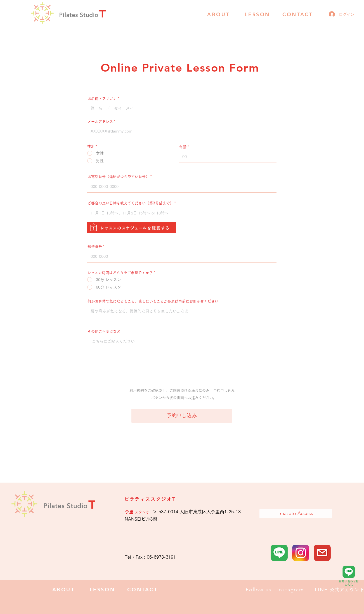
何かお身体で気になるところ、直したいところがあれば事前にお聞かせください (153, 301)
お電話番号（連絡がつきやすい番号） (118, 177)
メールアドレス (100, 121)
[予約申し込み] (182, 416)
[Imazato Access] (296, 514)
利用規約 (137, 390)
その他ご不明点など (104, 331)
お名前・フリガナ (102, 99)
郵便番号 (95, 246)
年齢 (183, 147)
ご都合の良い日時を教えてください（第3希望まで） (130, 203)
